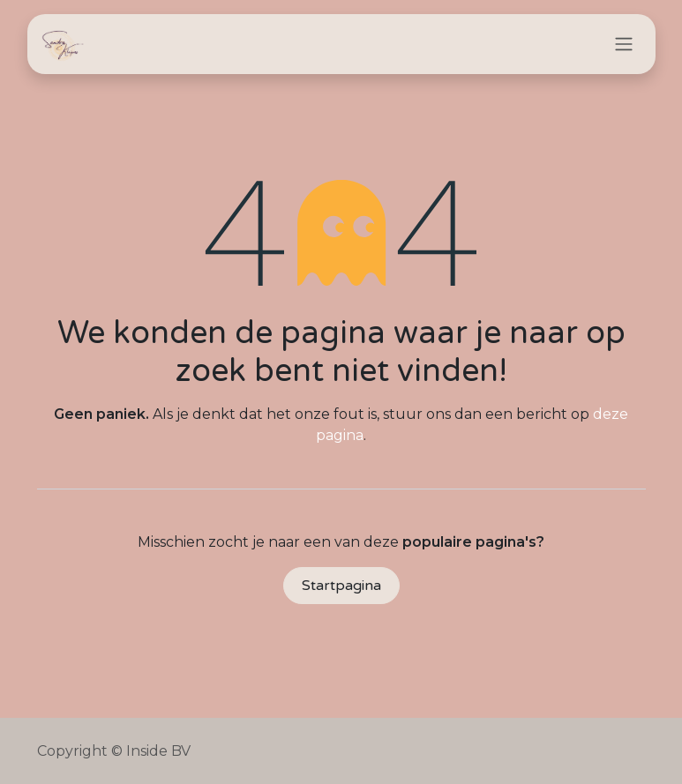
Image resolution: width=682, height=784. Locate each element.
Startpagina (341, 586)
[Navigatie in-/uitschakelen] (624, 45)
